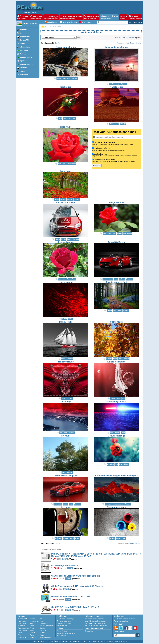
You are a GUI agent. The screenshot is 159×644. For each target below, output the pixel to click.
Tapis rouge (66, 171)
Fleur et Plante (71, 164)
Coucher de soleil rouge (116, 47)
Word (41, 619)
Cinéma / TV (25, 40)
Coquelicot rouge (116, 436)
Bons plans (89, 631)
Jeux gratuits (61, 635)
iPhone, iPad (34, 621)
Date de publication (128, 38)
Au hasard (24, 75)
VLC (20, 635)
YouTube (43, 630)
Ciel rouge (66, 402)
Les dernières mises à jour (66, 619)
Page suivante (136, 43)
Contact (85, 641)
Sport (22, 61)
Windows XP (23, 630)
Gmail (32, 630)
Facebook (33, 637)
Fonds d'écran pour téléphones (96, 625)
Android (32, 619)
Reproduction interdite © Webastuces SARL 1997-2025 (108, 641)
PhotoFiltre (22, 637)
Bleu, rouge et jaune (116, 507)
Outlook (32, 633)
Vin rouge (66, 507)
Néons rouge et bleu (116, 402)
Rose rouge (66, 127)
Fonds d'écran (30, 24)
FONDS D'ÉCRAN (109, 17)
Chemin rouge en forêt (116, 282)
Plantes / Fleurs (26, 57)
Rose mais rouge (66, 242)
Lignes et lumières (117, 362)
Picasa (42, 635)
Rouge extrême (116, 202)
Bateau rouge (66, 322)
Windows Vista (23, 628)
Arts (74, 118)
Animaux (23, 30)
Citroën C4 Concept (66, 202)
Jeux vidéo (24, 50)
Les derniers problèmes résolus (125, 619)
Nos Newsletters (70, 22)
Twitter (32, 635)
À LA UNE (23, 17)
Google (42, 628)
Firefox (32, 628)
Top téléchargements (64, 621)
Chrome (33, 626)
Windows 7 (22, 626)
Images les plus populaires (66, 633)
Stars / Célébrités (27, 64)
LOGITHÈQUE (51, 17)
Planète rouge (116, 87)
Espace (23, 71)
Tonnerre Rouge (66, 362)
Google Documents (46, 626)
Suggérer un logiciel (64, 623)
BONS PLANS (92, 17)
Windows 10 (23, 621)
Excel (41, 621)
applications (93, 619)
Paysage (23, 54)
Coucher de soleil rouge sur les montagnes (116, 476)
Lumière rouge (66, 282)
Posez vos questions (121, 621)
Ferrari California (116, 242)
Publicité (51, 641)
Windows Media (45, 637)
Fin (59, 43)
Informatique (25, 47)
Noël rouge (66, 87)
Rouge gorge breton (66, 47)
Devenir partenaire (62, 641)
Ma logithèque (62, 625)
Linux (20, 633)
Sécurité (42, 633)
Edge (32, 624)
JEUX (124, 17)
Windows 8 (22, 624)
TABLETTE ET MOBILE (71, 17)
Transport (23, 68)
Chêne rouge (116, 322)
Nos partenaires (75, 641)
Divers (22, 43)
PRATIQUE (36, 17)
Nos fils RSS (53, 22)
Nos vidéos (86, 22)
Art (21, 33)
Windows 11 (23, 619)
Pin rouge (66, 436)
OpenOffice (43, 624)
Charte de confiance (40, 641)
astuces (101, 619)
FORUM (135, 17)
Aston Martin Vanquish (66, 476)
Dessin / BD (25, 36)
